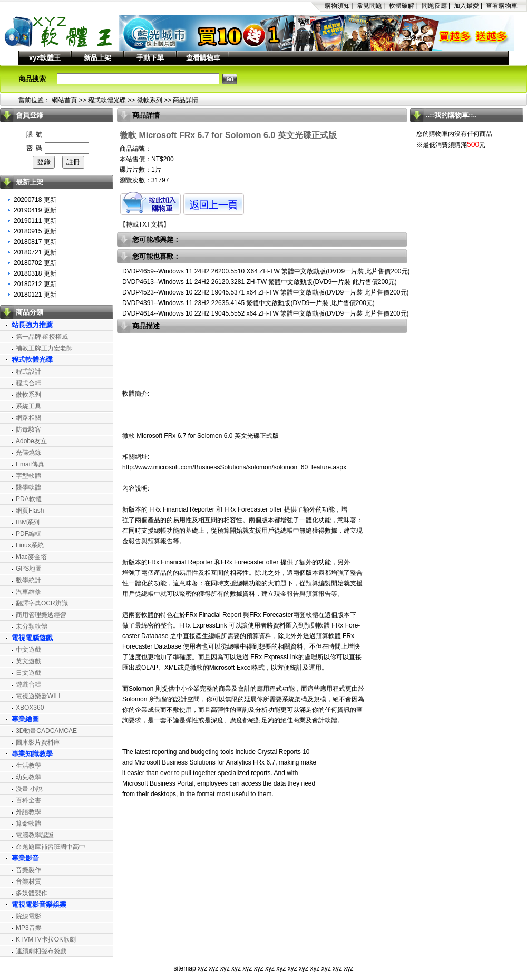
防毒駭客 (28, 429)
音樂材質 (28, 881)
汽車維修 (28, 592)
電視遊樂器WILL (39, 696)
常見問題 (369, 6)
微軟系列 (150, 100)
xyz (202, 968)
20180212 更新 (35, 284)
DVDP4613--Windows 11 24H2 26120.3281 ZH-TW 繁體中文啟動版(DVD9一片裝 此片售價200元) (260, 282)
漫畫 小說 (29, 789)
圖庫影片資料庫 (38, 742)
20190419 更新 (35, 210)
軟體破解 (402, 6)
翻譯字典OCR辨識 (42, 603)
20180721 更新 (35, 252)
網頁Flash (30, 511)
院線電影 (28, 916)
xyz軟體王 (45, 58)
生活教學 (28, 766)
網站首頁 (64, 100)
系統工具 (28, 406)
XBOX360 (30, 708)
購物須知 (337, 6)
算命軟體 (28, 824)
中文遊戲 (28, 650)
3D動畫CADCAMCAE (46, 731)
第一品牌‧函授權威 (42, 337)
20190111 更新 (35, 221)
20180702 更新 (35, 263)
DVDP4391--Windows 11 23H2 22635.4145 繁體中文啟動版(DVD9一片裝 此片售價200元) (248, 303)
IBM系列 (28, 522)
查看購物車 (502, 6)
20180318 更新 (35, 273)
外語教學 (28, 812)
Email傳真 (30, 464)
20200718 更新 (35, 200)
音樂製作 (28, 870)
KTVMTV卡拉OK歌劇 (46, 939)
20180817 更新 (35, 242)
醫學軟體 (28, 487)
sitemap (185, 968)
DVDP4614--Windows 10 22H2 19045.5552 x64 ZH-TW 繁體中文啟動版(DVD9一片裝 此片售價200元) (266, 313)
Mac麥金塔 (31, 557)
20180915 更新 (35, 231)
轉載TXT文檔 (145, 224)
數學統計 (28, 580)
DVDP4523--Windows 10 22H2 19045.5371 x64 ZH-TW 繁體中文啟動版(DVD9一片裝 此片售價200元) (266, 292)
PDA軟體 (29, 499)
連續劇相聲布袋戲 (41, 951)
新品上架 (97, 58)
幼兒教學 (28, 777)
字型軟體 (28, 476)
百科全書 (28, 800)
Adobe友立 (31, 441)
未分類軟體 (32, 626)
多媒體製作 (32, 893)
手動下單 (150, 58)
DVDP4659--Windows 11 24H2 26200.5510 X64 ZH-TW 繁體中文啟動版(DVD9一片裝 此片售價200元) (266, 271)
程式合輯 (28, 383)
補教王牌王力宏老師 (44, 348)
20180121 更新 (35, 295)
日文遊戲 (28, 673)
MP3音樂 (29, 928)
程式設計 (28, 371)
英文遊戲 (28, 661)
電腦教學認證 (35, 835)
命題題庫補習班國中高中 (51, 847)
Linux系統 (30, 545)
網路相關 (28, 418)
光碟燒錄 (28, 453)
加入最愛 (466, 6)
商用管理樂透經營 (41, 615)
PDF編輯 (28, 534)
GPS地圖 (29, 569)
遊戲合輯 (28, 684)
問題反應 (434, 6)
